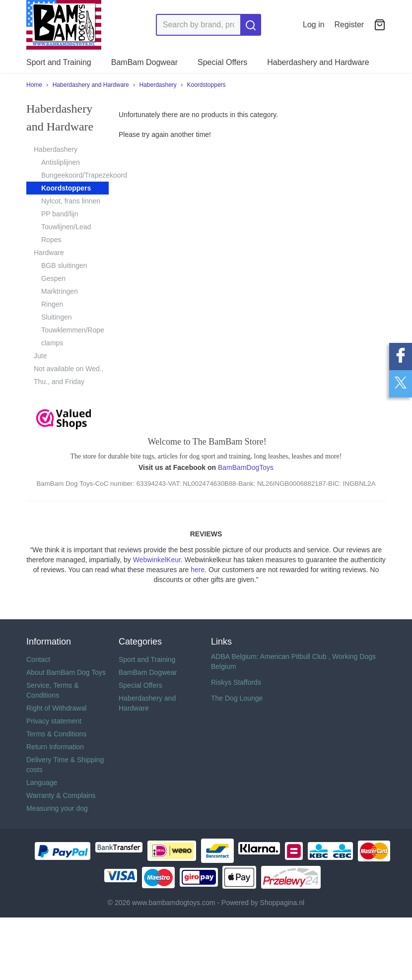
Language (42, 783)
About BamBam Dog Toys (66, 672)
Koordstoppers (206, 85)
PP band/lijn (60, 214)
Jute (40, 356)
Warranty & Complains (61, 795)
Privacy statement (54, 721)
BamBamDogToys (246, 467)
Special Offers (222, 62)
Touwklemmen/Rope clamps (73, 336)
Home (34, 85)
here (198, 570)
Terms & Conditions (56, 734)
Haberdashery (158, 85)
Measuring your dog (57, 808)
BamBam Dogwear (144, 62)
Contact (38, 659)
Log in (314, 25)
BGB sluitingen (64, 265)
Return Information (55, 747)
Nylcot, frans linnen (71, 201)
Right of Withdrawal (56, 708)
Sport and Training (59, 62)
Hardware (49, 253)
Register (349, 25)
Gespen (53, 278)
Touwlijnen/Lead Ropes (66, 233)
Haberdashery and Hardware (318, 62)
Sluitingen (57, 317)
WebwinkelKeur (157, 560)
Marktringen (60, 291)
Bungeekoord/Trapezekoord (75, 175)
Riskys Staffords (236, 682)
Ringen (52, 304)
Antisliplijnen (61, 162)
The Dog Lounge (237, 698)
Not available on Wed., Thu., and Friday (69, 375)
